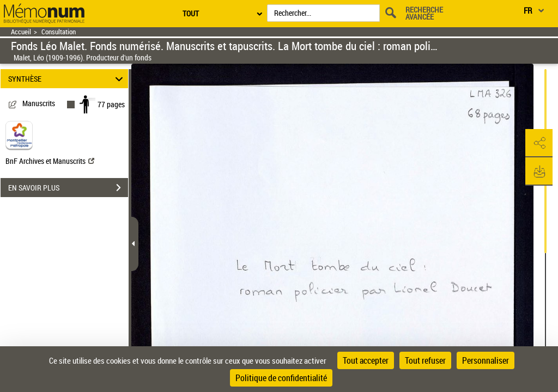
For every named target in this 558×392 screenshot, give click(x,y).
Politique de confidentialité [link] (281, 378)
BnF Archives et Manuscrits (50, 161)
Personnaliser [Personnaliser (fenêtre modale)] (486, 360)
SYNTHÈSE (67, 79)
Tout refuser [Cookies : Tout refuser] (425, 360)
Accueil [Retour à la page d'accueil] (21, 32)
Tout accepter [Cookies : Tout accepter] (366, 360)
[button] (539, 143)
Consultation (59, 32)
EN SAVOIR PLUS (68, 188)
